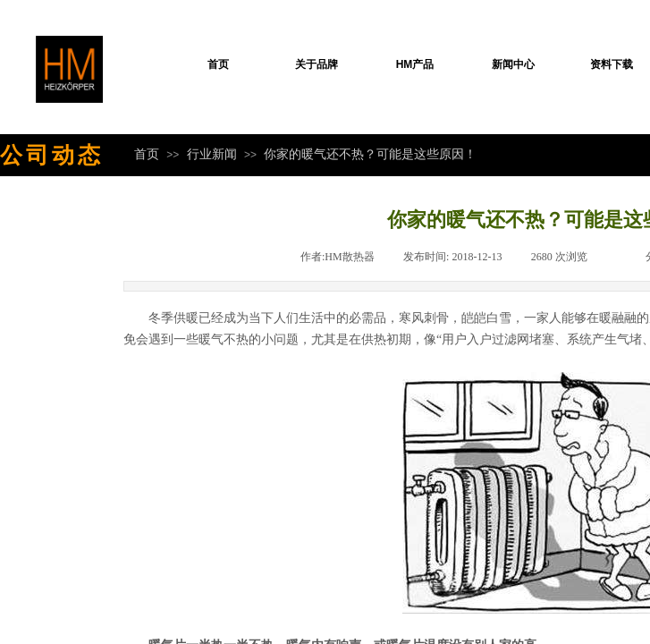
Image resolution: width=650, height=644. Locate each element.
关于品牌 (317, 64)
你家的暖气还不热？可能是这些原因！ (370, 154)
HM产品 (415, 64)
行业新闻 (212, 154)
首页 (218, 64)
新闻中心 (513, 64)
